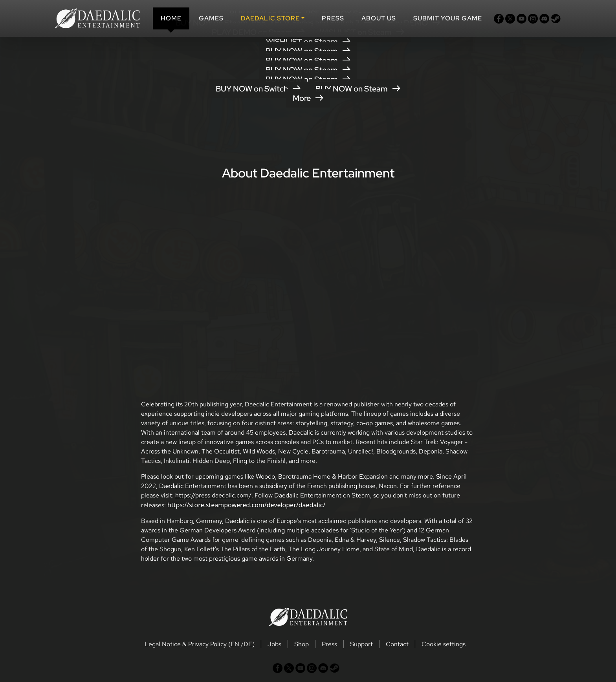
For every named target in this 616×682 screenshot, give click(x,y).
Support (361, 644)
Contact (397, 644)
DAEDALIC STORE (270, 18)
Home (171, 18)
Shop (302, 644)
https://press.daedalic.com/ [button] (213, 495)
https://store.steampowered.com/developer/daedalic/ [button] (246, 505)
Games (211, 18)
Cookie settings (444, 644)
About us (379, 18)
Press (333, 18)
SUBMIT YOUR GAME (448, 18)
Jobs (274, 644)
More (308, 98)
